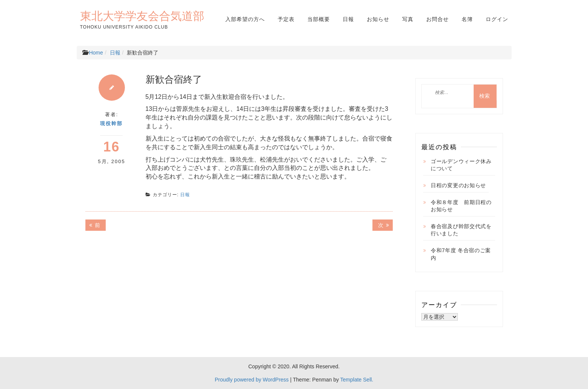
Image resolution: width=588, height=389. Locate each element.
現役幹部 (111, 123)
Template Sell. (357, 380)
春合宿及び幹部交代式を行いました (461, 230)
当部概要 (319, 19)
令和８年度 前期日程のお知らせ (461, 206)
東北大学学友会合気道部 (142, 16)
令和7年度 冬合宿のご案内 (461, 254)
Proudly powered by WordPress (252, 380)
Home (96, 53)
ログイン (497, 19)
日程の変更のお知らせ (458, 185)
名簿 (467, 19)
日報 (348, 19)
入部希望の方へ (245, 19)
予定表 (286, 19)
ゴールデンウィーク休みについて (461, 165)
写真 (408, 19)
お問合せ (438, 19)
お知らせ (378, 19)
